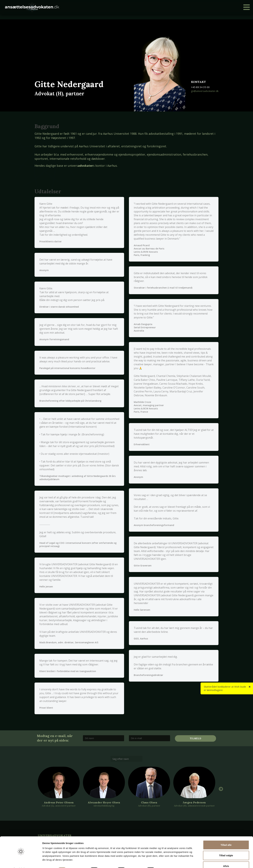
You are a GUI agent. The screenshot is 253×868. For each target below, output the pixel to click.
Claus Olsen (149, 802)
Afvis (226, 857)
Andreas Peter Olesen (59, 802)
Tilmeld (196, 739)
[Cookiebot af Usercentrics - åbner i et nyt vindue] (21, 862)
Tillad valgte (226, 847)
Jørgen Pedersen (194, 802)
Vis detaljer (168, 862)
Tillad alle (226, 836)
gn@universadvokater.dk (205, 91)
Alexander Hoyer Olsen (104, 802)
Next (221, 789)
